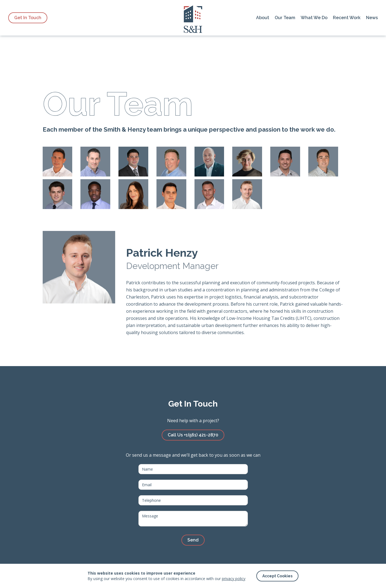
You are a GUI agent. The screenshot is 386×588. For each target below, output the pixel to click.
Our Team (285, 18)
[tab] (58, 162)
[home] (193, 18)
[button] (277, 576)
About (263, 18)
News (372, 18)
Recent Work (347, 18)
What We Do (314, 18)
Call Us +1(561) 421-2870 (193, 435)
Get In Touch (28, 18)
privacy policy (234, 579)
